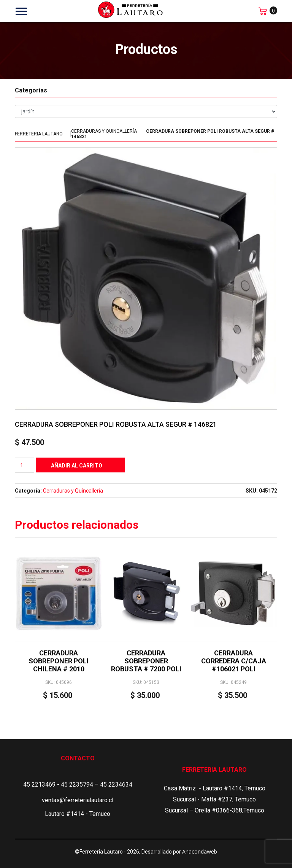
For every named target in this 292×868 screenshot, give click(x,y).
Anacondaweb (200, 851)
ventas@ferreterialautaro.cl (78, 800)
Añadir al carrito (77, 466)
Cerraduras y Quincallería (104, 131)
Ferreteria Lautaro (39, 134)
